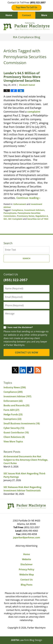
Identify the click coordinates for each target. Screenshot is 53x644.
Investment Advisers (34, 210)
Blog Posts (27, 585)
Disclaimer (26, 564)
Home (9, 15)
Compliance (17, 210)
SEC (5, 219)
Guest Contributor (16, 432)
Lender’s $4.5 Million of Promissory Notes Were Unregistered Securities (22, 77)
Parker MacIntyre (36, 628)
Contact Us (26, 580)
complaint (34, 112)
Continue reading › (28, 198)
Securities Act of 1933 (38, 219)
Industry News (15, 387)
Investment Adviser (17, 396)
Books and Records (16, 405)
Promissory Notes (26, 216)
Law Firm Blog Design (26, 640)
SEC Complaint (15, 219)
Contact (26, 15)
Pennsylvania (10, 213)
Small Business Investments (22, 423)
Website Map (27, 575)
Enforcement (20, 204)
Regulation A (42, 216)
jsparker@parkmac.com (27, 537)
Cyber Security (14, 428)
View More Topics (13, 441)
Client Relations (14, 437)
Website (26, 559)
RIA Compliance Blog (26, 26)
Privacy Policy (26, 569)
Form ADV (11, 410)
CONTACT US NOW (26, 352)
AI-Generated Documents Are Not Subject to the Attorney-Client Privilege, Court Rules (26, 460)
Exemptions (12, 419)
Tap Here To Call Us (26, 7)
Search (26, 258)
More (44, 15)
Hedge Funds (13, 414)
